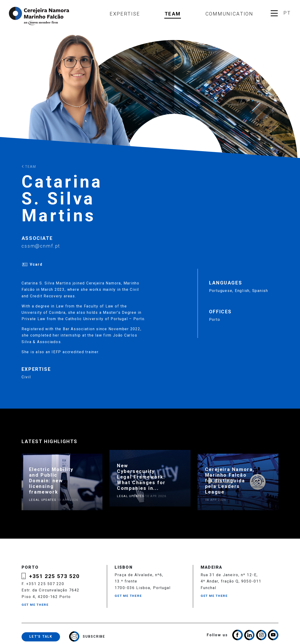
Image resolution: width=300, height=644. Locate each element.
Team (173, 14)
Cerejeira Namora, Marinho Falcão (39, 16)
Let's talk (41, 637)
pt (287, 13)
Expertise (125, 14)
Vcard (36, 264)
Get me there (35, 605)
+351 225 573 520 (54, 576)
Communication (229, 14)
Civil (26, 377)
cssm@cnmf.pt (41, 246)
